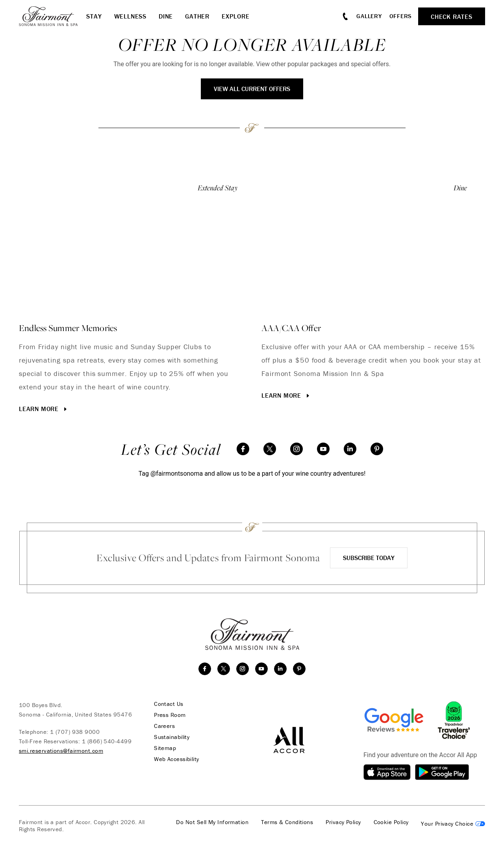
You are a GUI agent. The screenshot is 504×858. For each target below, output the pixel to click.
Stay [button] (94, 16)
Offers (401, 16)
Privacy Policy (343, 822)
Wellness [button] (130, 16)
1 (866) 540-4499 (107, 741)
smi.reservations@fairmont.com (61, 751)
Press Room (170, 715)
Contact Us (169, 704)
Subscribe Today (369, 558)
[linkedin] (350, 449)
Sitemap (165, 748)
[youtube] (323, 449)
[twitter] (270, 449)
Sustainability (172, 737)
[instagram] (296, 449)
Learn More (44, 409)
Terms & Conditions (287, 822)
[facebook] (243, 449)
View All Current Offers (252, 89)
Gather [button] (197, 16)
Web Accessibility (177, 759)
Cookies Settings (453, 824)
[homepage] (53, 16)
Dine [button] (166, 16)
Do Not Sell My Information (212, 822)
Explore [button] (236, 16)
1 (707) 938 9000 (75, 732)
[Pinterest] (377, 449)
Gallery (369, 16)
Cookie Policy (391, 822)
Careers (164, 726)
